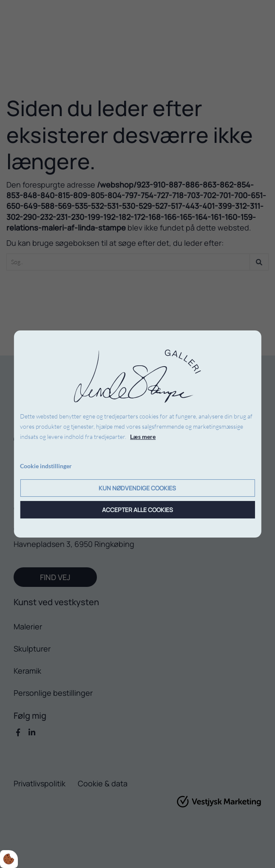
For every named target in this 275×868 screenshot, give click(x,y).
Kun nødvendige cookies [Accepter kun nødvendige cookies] (137, 488)
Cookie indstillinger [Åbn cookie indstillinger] (46, 466)
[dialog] (137, 434)
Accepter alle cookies (137, 510)
